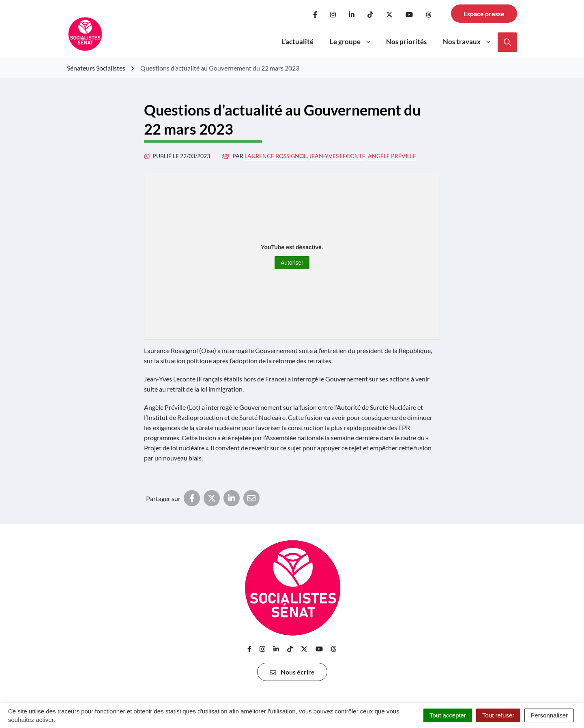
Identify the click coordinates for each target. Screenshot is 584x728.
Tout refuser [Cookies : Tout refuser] (498, 715)
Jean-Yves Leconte (337, 156)
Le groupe (351, 42)
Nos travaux (467, 42)
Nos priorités (406, 42)
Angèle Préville (392, 156)
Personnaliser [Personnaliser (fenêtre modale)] (549, 715)
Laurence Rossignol (276, 156)
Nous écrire (292, 672)
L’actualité (297, 42)
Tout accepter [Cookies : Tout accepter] (448, 715)
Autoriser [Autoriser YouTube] (292, 263)
